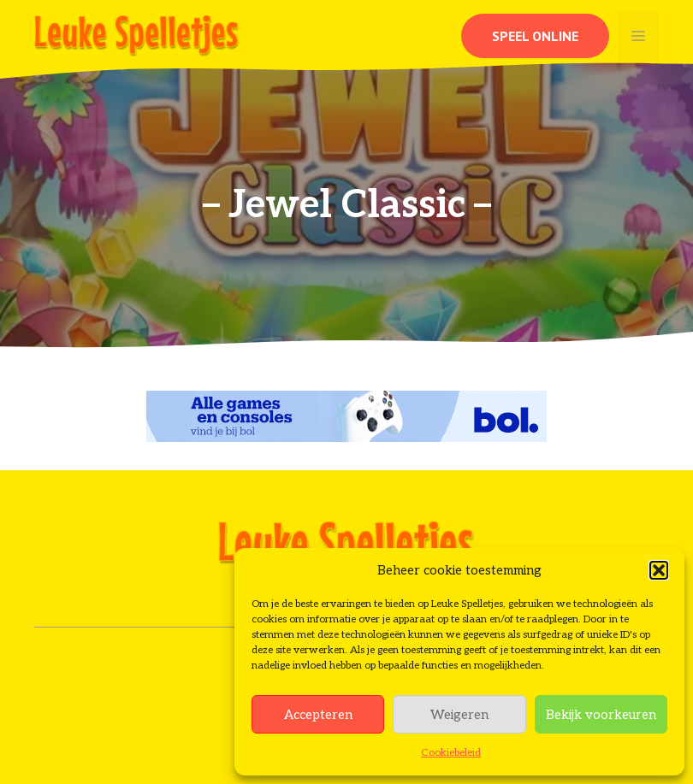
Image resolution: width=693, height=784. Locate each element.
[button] (659, 570)
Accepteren (318, 715)
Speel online (535, 36)
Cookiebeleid (451, 753)
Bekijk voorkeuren (601, 715)
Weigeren (459, 715)
